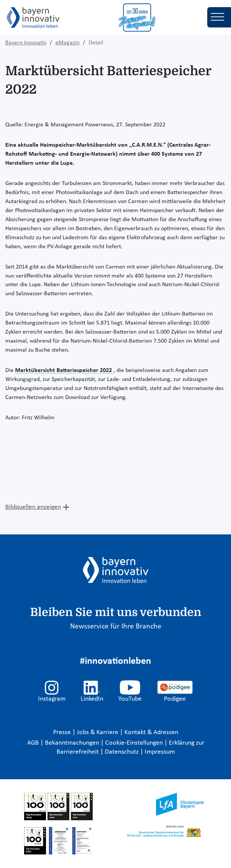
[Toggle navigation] (219, 17)
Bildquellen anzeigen (33, 507)
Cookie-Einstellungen (134, 743)
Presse (63, 732)
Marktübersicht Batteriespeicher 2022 (64, 370)
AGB (34, 743)
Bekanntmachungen (73, 743)
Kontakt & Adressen (151, 732)
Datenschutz (122, 752)
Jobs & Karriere (98, 732)
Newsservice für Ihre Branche (116, 627)
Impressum (160, 752)
